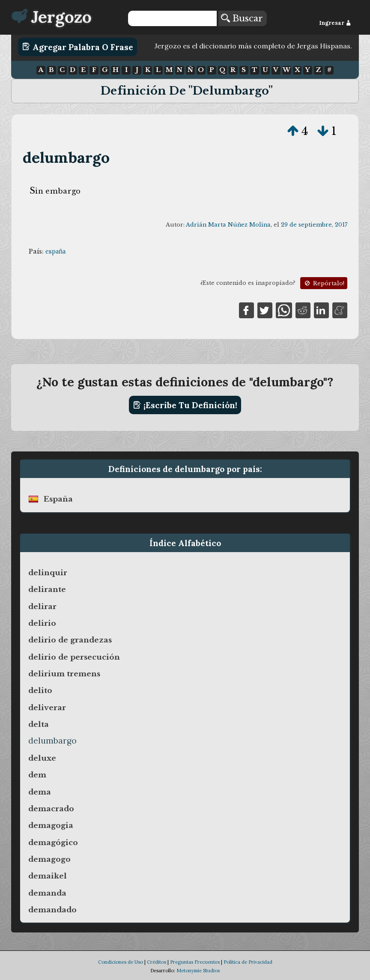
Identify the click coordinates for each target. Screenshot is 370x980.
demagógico (53, 843)
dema (40, 792)
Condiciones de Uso (121, 962)
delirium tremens (64, 674)
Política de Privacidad (248, 962)
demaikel (48, 876)
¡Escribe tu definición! (185, 405)
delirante (47, 589)
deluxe (42, 758)
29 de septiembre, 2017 (314, 225)
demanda (47, 893)
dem (37, 775)
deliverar (47, 708)
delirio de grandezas (70, 640)
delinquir (48, 573)
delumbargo (66, 157)
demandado (52, 910)
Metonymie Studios (198, 971)
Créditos (157, 962)
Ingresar (335, 23)
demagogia (51, 825)
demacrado (51, 809)
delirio (42, 623)
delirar (42, 607)
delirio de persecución (74, 657)
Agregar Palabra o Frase (78, 47)
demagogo (49, 859)
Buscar (242, 18)
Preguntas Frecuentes (195, 962)
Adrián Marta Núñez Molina (228, 225)
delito (40, 690)
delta (39, 724)
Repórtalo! (324, 283)
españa (55, 251)
